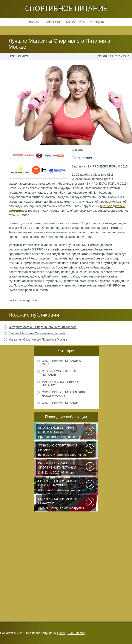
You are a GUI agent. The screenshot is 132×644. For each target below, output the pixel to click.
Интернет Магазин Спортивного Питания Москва (43, 327)
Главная (34, 22)
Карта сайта (75, 22)
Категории (53, 22)
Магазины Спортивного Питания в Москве (38, 339)
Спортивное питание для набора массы (63, 394)
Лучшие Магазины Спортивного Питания (37, 333)
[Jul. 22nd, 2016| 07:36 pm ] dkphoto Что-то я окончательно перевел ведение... (62, 468)
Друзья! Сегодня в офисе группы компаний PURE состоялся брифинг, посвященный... (62, 504)
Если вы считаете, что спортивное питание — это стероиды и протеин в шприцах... (62, 450)
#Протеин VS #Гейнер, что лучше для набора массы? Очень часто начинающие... (62, 486)
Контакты (97, 22)
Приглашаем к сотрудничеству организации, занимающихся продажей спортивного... (62, 433)
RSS (62, 633)
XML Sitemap (77, 633)
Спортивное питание (66, 9)
